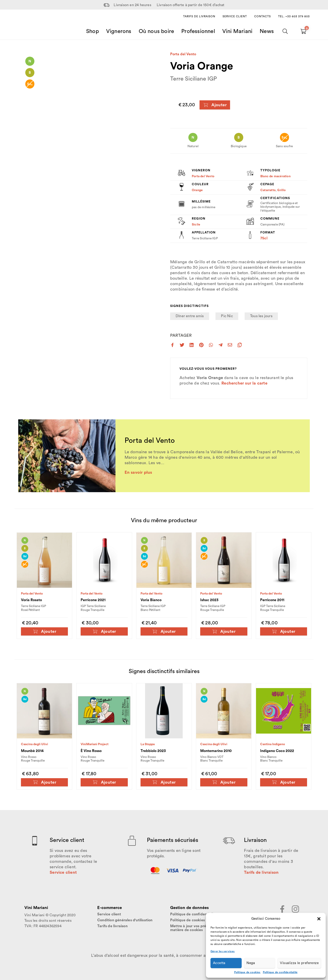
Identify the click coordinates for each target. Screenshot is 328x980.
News (267, 31)
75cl (264, 238)
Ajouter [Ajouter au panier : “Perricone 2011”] (283, 632)
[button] (319, 919)
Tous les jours (261, 316)
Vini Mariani (237, 31)
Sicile (196, 225)
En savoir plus (138, 472)
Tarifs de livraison (199, 16)
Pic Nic (227, 316)
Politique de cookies (247, 972)
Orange (197, 190)
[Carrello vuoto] (303, 31)
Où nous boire (156, 31)
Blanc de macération (275, 176)
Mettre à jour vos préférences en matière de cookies (198, 928)
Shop (92, 31)
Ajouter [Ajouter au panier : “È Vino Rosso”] (104, 782)
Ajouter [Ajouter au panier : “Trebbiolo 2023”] (164, 782)
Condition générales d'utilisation (125, 920)
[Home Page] (30, 26)
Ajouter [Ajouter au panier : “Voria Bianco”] (164, 632)
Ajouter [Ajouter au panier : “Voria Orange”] (215, 105)
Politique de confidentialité (280, 972)
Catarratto (268, 190)
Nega (251, 963)
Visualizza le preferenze (299, 963)
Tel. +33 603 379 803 (294, 16)
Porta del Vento (183, 54)
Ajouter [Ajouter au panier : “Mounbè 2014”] (45, 782)
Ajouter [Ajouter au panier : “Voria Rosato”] (45, 632)
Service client (235, 16)
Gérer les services (223, 951)
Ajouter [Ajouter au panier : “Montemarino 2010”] (224, 782)
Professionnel (198, 31)
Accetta (219, 963)
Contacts (263, 16)
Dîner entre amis (190, 316)
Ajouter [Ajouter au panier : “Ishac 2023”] (224, 632)
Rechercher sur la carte (244, 383)
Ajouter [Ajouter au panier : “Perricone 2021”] (104, 632)
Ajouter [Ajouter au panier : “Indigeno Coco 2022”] (283, 782)
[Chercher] (285, 31)
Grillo (281, 190)
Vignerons (119, 31)
